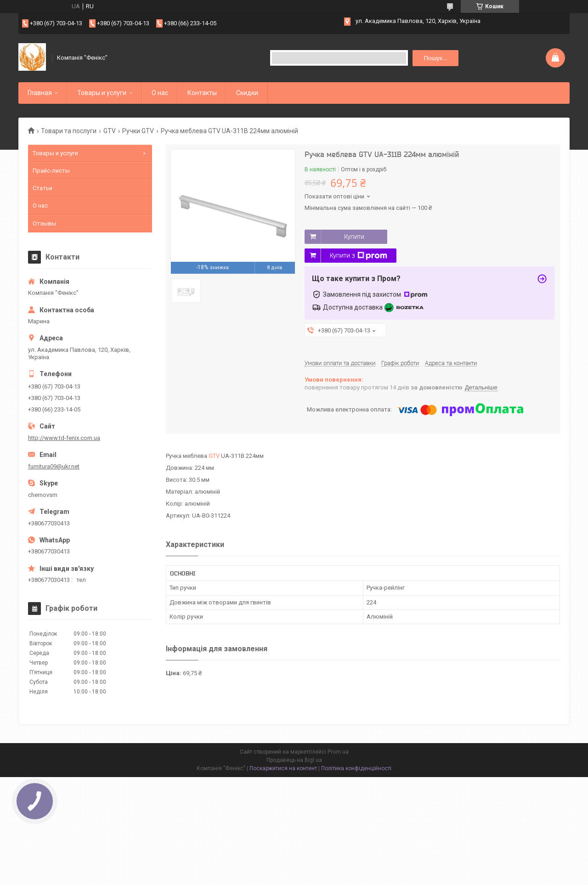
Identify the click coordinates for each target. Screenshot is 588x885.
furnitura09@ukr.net (54, 466)
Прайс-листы (51, 171)
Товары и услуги (102, 93)
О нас (160, 93)
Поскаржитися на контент (283, 768)
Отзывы (44, 223)
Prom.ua (338, 752)
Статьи (42, 188)
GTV (110, 131)
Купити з (359, 256)
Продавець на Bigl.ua (294, 760)
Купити (354, 237)
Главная (40, 93)
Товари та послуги (69, 131)
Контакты (202, 93)
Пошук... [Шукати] (435, 58)
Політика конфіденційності (356, 768)
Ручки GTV (138, 131)
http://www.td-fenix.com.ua (64, 438)
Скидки (247, 93)
